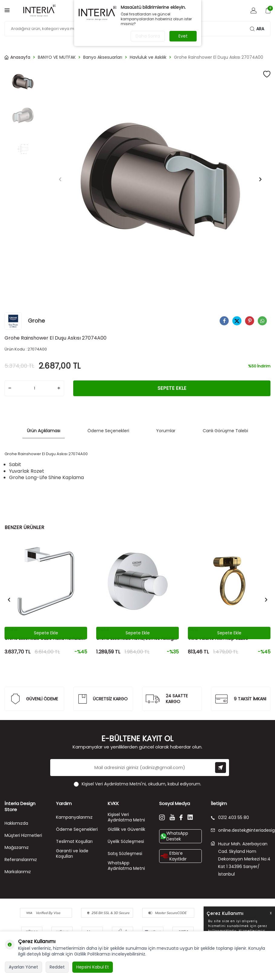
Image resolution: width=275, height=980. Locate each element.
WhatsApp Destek (174, 836)
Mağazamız (17, 847)
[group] (160, 179)
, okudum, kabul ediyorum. (137, 784)
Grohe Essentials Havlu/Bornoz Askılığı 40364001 (135, 638)
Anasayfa (17, 57)
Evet (183, 36)
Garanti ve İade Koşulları (72, 854)
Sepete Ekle (172, 388)
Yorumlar (166, 431)
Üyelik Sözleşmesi (126, 841)
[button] (60, 179)
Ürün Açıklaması (44, 431)
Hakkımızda (16, 823)
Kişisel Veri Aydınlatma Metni (126, 817)
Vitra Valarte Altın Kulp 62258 (218, 638)
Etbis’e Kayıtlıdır (174, 856)
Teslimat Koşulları (74, 841)
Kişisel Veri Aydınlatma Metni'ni (114, 784)
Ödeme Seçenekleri (108, 431)
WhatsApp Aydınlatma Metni (126, 866)
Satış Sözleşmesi (125, 853)
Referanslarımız (21, 860)
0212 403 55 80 (230, 818)
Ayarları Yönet (23, 967)
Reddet (57, 967)
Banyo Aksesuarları (103, 57)
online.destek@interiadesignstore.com (241, 830)
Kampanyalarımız (74, 817)
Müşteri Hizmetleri (23, 835)
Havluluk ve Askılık (148, 57)
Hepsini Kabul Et (93, 967)
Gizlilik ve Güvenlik (126, 829)
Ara (257, 29)
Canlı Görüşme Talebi (225, 431)
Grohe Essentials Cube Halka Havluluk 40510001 (44, 638)
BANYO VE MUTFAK (57, 57)
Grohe (25, 321)
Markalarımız (18, 872)
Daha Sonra (148, 36)
